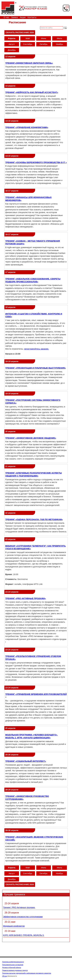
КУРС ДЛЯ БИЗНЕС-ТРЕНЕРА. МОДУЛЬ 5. (24, 935)
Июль (60, 38)
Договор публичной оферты (12, 968)
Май (28, 38)
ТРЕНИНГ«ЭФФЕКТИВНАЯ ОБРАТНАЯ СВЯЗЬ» (29, 63)
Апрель (12, 38)
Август (12, 44)
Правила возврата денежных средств (15, 970)
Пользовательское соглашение (13, 965)
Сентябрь (28, 44)
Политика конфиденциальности (13, 962)
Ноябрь (59, 44)
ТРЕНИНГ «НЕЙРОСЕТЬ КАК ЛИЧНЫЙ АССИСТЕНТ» (32, 92)
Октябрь (44, 44)
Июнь (44, 38)
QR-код (5, 976)
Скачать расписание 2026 (20, 32)
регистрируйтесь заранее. (37, 349)
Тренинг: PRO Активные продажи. (19, 907)
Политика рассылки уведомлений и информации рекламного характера (27, 973)
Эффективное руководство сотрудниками (23, 917)
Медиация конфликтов (14, 926)
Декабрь (12, 50)
